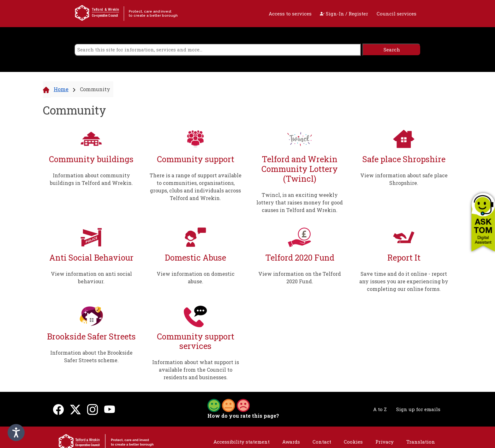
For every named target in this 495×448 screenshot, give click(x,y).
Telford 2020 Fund (300, 258)
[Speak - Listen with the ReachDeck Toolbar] (16, 433)
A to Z (380, 409)
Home (61, 89)
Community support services (196, 341)
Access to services (290, 14)
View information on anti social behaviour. (91, 277)
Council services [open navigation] (397, 14)
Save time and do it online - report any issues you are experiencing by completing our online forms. (404, 281)
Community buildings (91, 159)
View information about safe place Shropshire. (404, 179)
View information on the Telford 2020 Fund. (300, 277)
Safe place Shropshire (404, 159)
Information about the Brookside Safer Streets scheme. (91, 356)
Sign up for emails (418, 409)
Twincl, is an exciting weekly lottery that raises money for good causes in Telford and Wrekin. (300, 202)
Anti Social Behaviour (91, 258)
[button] (483, 222)
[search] (218, 50)
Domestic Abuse (195, 258)
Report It (404, 258)
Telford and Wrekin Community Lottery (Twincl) (300, 169)
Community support (196, 159)
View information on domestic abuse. (196, 277)
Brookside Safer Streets (91, 336)
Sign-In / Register (344, 14)
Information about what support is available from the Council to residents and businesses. (196, 370)
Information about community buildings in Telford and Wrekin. (91, 179)
